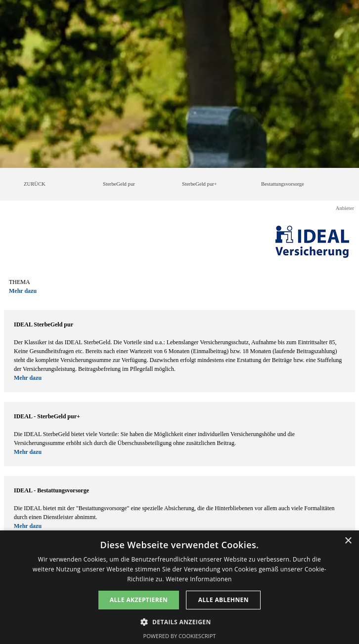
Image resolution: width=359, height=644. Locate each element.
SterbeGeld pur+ (200, 184)
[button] (179, 621)
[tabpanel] (179, 286)
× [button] (348, 541)
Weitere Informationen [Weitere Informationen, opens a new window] (199, 579)
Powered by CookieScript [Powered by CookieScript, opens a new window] (180, 636)
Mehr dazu (23, 291)
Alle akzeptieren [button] (139, 600)
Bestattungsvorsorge (283, 184)
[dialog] (179, 587)
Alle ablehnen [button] (224, 600)
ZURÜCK (35, 184)
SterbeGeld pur (119, 184)
